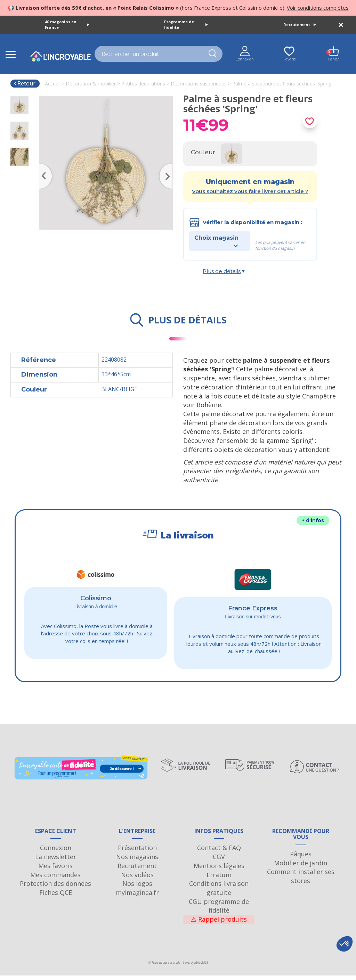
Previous (42, 166)
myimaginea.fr (137, 897)
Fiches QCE (56, 897)
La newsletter (56, 861)
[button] (345, 944)
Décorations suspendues (199, 84)
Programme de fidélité (186, 24)
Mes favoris (55, 870)
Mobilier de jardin (301, 867)
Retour (25, 83)
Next (169, 166)
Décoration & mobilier (91, 84)
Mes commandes (55, 879)
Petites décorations (143, 84)
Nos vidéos (137, 879)
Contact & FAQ (219, 852)
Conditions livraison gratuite (219, 892)
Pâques (301, 858)
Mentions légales (219, 870)
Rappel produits (219, 924)
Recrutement (300, 24)
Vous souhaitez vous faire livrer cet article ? (250, 191)
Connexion (56, 852)
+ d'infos (313, 520)
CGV (219, 861)
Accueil (53, 84)
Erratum (219, 879)
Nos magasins (137, 861)
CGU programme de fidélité (219, 911)
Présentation (137, 852)
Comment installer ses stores (301, 881)
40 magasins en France (67, 24)
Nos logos (137, 888)
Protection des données (55, 888)
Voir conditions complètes (318, 8)
